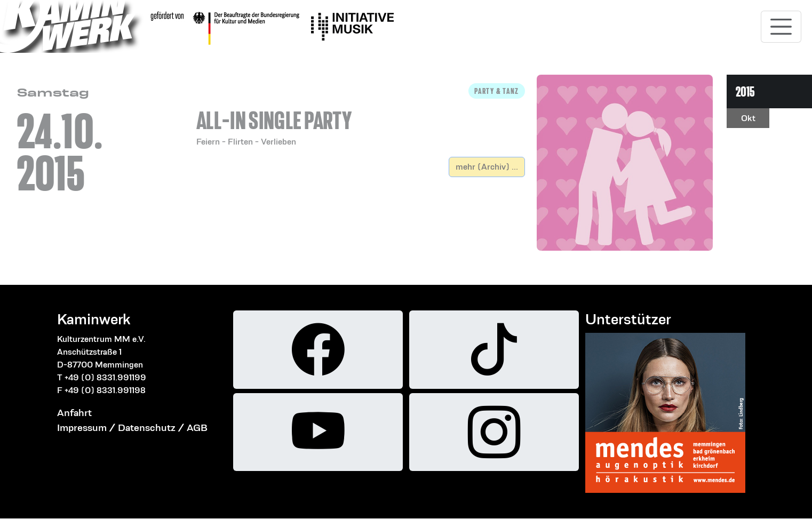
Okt (748, 118)
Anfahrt (74, 413)
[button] (361, 116)
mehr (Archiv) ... (487, 167)
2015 (745, 91)
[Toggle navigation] (781, 27)
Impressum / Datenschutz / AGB (132, 428)
